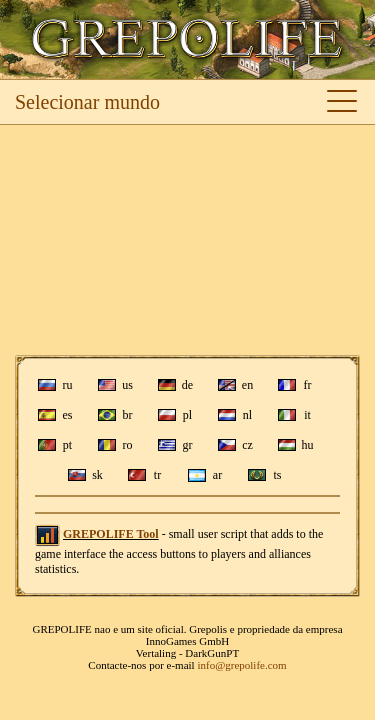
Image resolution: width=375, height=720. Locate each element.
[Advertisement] (187, 240)
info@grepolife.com (241, 665)
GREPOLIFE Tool (111, 534)
